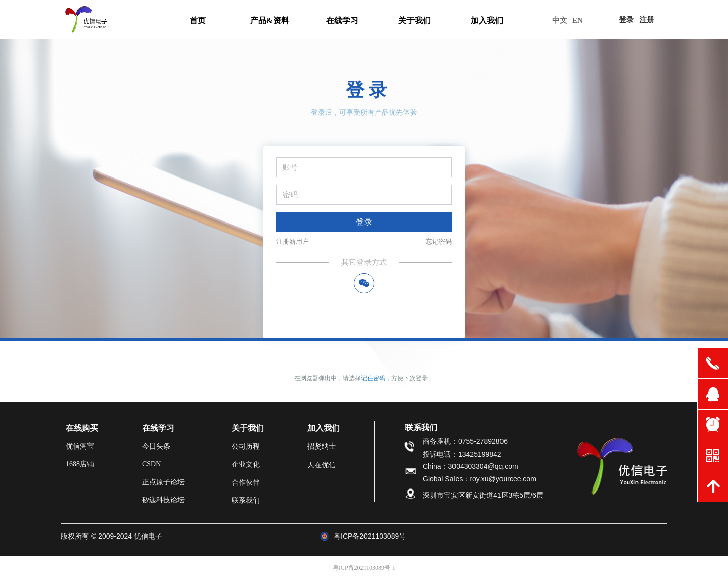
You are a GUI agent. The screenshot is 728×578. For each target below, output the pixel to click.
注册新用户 (292, 241)
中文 (560, 20)
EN (578, 20)
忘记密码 (439, 241)
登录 (364, 222)
